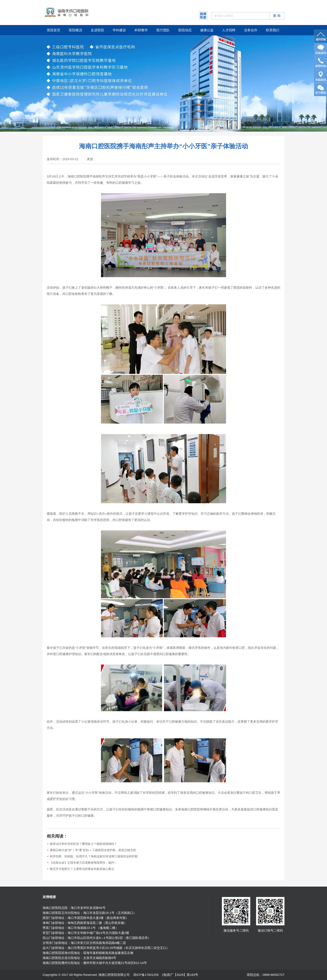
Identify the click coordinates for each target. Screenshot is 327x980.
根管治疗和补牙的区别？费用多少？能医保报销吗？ (83, 844)
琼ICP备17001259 (146, 975)
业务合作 (251, 30)
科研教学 (141, 30)
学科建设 (119, 30)
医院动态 (185, 30)
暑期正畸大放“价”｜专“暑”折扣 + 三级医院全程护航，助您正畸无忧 (93, 850)
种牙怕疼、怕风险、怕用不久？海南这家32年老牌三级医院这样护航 (94, 856)
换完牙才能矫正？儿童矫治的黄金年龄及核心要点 (82, 869)
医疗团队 (163, 30)
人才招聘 (229, 30)
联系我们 (273, 30)
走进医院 (97, 30)
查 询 (277, 16)
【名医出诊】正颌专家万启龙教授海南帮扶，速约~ (83, 863)
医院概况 (75, 30)
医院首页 (54, 30)
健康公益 (207, 30)
